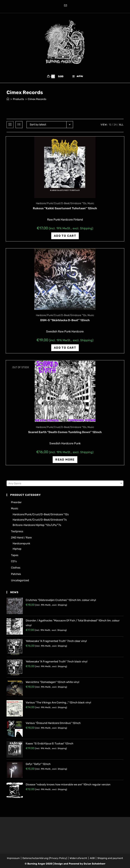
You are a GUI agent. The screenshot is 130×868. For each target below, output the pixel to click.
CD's (14, 561)
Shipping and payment (110, 858)
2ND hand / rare (21, 538)
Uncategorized (20, 580)
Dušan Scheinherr (94, 864)
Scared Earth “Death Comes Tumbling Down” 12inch (65, 432)
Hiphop (17, 549)
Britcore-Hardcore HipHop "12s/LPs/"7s (37, 525)
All (121, 125)
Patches (16, 574)
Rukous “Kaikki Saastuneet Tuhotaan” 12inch (65, 208)
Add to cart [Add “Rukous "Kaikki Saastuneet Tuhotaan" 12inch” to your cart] (65, 236)
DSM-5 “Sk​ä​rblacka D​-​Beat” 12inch (65, 320)
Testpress (17, 531)
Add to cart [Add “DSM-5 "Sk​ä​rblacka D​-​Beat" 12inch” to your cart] (65, 348)
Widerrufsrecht (78, 858)
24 (115, 125)
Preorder (16, 502)
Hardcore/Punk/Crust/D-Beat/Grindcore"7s (40, 520)
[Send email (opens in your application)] (65, 6)
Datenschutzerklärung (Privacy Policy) (45, 858)
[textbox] (65, 483)
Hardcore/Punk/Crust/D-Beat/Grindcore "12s (61, 203)
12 (110, 125)
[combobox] (65, 483)
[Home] (8, 99)
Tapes (15, 555)
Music (91, 203)
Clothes (16, 568)
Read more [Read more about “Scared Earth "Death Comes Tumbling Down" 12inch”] (65, 460)
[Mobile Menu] (78, 77)
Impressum (13, 858)
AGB (92, 858)
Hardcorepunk (21, 543)
